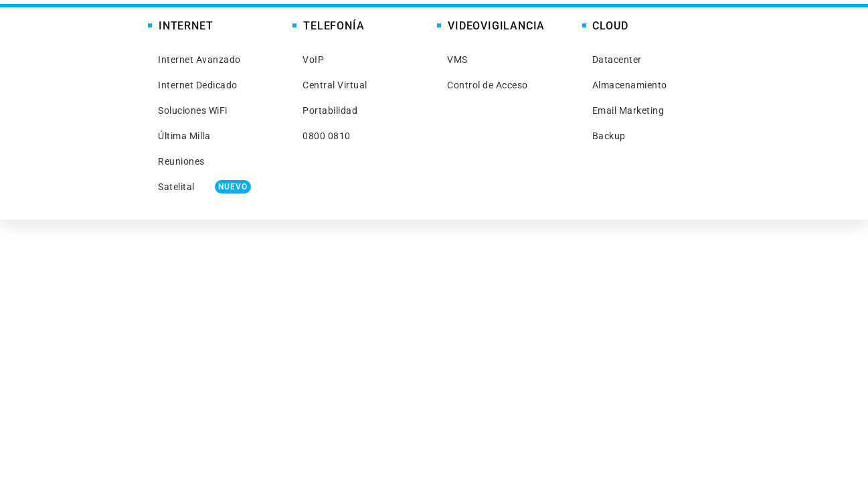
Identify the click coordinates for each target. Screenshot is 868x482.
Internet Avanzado (199, 60)
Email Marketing (628, 110)
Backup (609, 136)
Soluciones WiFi (193, 110)
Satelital (204, 187)
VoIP (313, 60)
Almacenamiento (630, 85)
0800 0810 (327, 136)
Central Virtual (335, 85)
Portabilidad (330, 110)
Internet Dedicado (198, 85)
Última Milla (184, 136)
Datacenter (617, 60)
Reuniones (181, 161)
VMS (457, 60)
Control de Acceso (488, 85)
